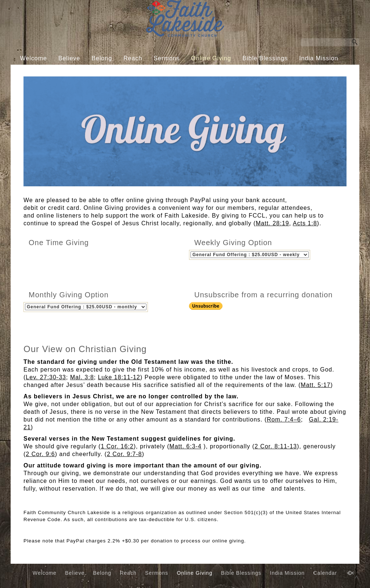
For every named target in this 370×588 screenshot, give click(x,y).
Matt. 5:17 (315, 391)
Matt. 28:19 (273, 223)
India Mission (319, 58)
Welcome (34, 58)
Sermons (167, 58)
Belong (102, 58)
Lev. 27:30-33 (46, 383)
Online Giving (211, 58)
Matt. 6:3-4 (186, 452)
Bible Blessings (265, 58)
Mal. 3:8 (82, 383)
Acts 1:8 (305, 223)
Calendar (179, 72)
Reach (133, 58)
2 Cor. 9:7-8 (124, 460)
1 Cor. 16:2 (117, 452)
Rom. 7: (280, 425)
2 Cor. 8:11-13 (276, 452)
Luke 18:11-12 (119, 383)
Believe (69, 58)
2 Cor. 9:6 (40, 460)
